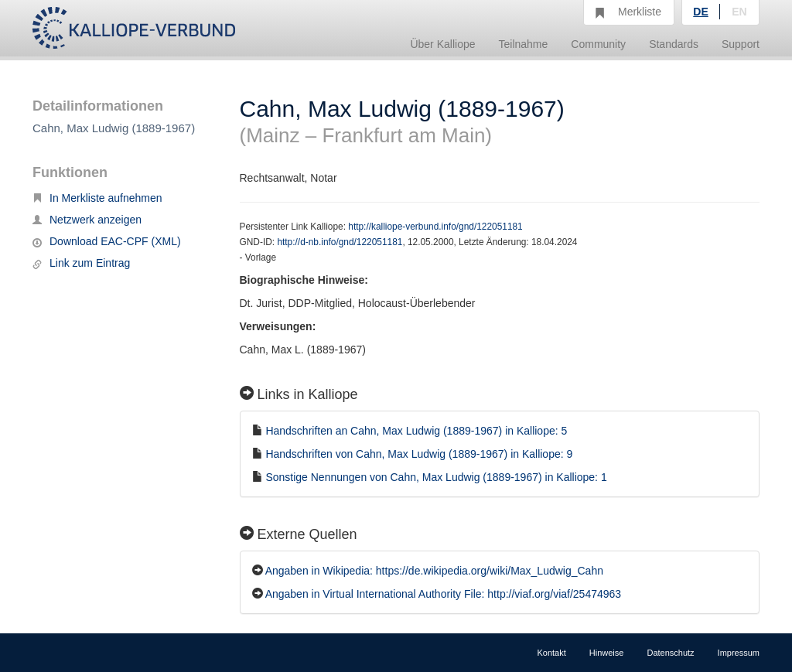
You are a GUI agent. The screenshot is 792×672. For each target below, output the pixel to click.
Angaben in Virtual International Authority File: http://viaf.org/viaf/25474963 (443, 594)
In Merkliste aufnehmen (97, 198)
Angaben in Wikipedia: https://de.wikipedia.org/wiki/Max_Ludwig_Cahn (434, 571)
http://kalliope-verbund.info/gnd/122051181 (435, 227)
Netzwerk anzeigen (87, 220)
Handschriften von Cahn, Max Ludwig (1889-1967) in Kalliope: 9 (419, 454)
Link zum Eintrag (81, 263)
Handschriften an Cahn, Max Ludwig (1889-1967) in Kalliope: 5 (416, 431)
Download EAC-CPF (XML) (107, 241)
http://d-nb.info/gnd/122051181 (340, 242)
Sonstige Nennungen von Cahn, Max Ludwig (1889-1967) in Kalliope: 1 (436, 477)
